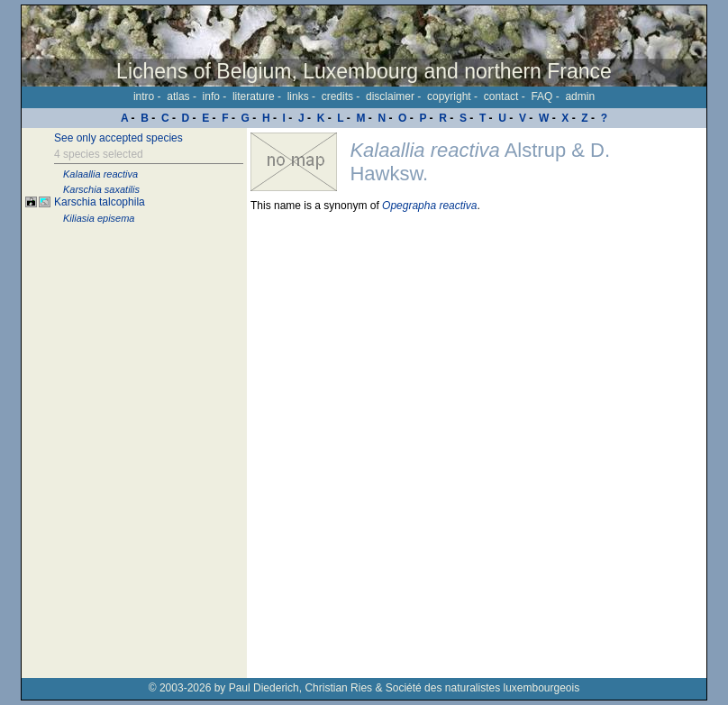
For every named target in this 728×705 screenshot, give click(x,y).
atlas (178, 96)
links (298, 96)
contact (501, 96)
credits (337, 96)
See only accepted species (118, 138)
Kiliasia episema (99, 218)
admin (580, 96)
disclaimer (390, 96)
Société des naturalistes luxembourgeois (482, 688)
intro (144, 96)
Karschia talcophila (100, 202)
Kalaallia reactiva (100, 174)
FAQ (541, 96)
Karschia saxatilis (101, 189)
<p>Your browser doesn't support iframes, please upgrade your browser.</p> (477, 403)
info (211, 96)
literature (254, 96)
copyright (449, 96)
